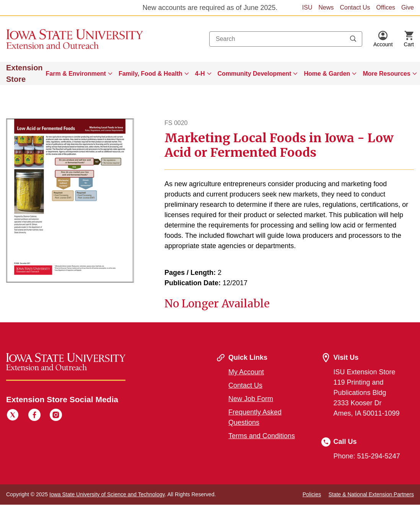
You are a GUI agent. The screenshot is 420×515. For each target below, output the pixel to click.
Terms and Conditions (262, 436)
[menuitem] (79, 73)
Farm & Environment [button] (76, 74)
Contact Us (355, 7)
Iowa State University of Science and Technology (107, 494)
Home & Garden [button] (327, 74)
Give (408, 7)
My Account (246, 372)
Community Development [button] (255, 74)
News (326, 7)
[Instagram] (56, 416)
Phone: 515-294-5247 (367, 456)
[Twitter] (13, 416)
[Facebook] (34, 416)
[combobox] (286, 39)
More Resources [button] (387, 74)
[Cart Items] (409, 39)
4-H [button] (200, 74)
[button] (383, 39)
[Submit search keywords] (353, 39)
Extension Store (24, 73)
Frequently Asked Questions (255, 417)
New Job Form (251, 399)
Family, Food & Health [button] (151, 74)
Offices (386, 7)
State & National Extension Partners (371, 494)
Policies (312, 494)
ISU (307, 7)
